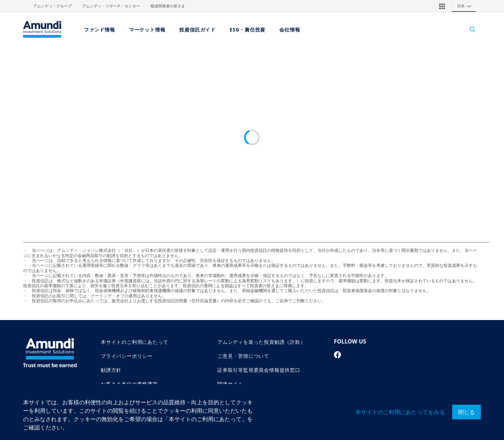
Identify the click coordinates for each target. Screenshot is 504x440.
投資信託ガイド (197, 30)
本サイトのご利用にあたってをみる (400, 412)
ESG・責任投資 (247, 30)
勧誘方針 (111, 370)
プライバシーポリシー (127, 356)
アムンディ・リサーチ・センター (111, 6)
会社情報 (290, 30)
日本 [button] (466, 6)
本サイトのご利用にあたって (134, 342)
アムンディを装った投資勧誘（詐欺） (261, 342)
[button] (442, 6)
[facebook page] (338, 355)
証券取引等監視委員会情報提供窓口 (259, 370)
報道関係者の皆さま (168, 6)
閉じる (467, 412)
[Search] (469, 30)
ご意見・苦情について (243, 356)
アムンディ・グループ (52, 6)
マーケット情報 (147, 30)
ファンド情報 (100, 30)
